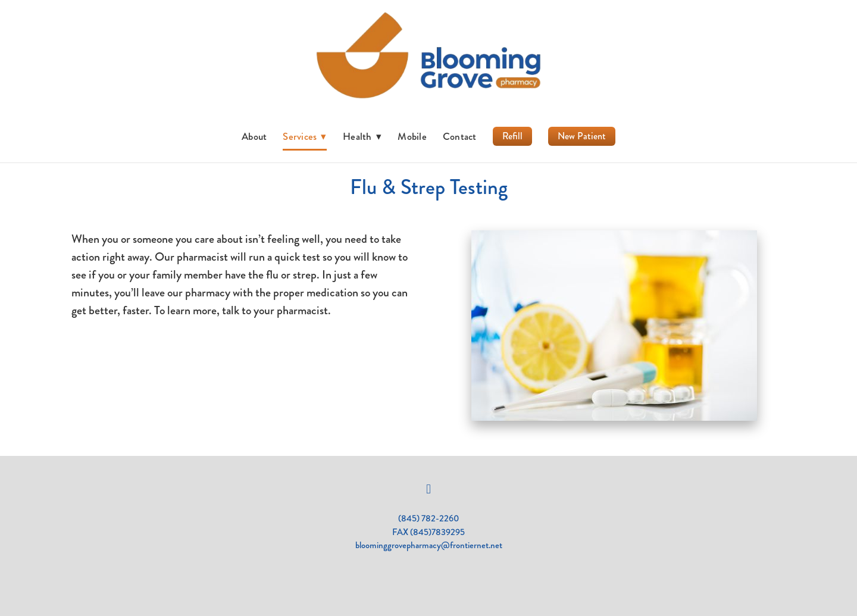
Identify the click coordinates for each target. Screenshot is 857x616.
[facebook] (428, 489)
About (254, 136)
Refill (512, 136)
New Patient (582, 136)
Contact (460, 136)
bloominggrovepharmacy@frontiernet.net (429, 545)
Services (305, 136)
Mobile (412, 136)
